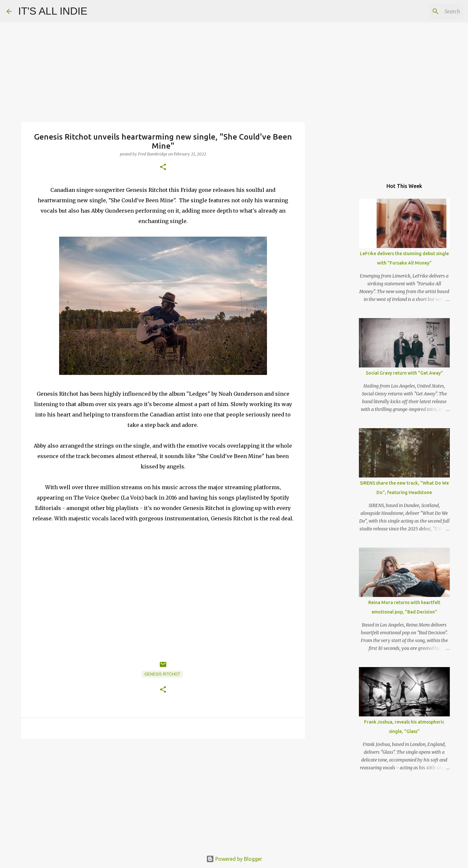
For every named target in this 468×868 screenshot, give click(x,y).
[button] (163, 167)
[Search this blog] (429, 11)
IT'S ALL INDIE (53, 11)
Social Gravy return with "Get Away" (404, 373)
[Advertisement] (163, 794)
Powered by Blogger (234, 859)
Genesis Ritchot (162, 674)
